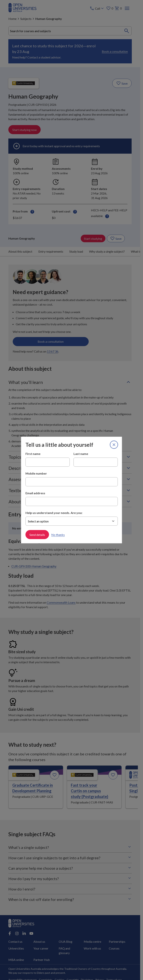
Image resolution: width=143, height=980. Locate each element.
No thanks (58, 534)
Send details (37, 534)
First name (33, 454)
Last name (81, 454)
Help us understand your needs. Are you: (54, 513)
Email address (35, 493)
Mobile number (36, 473)
